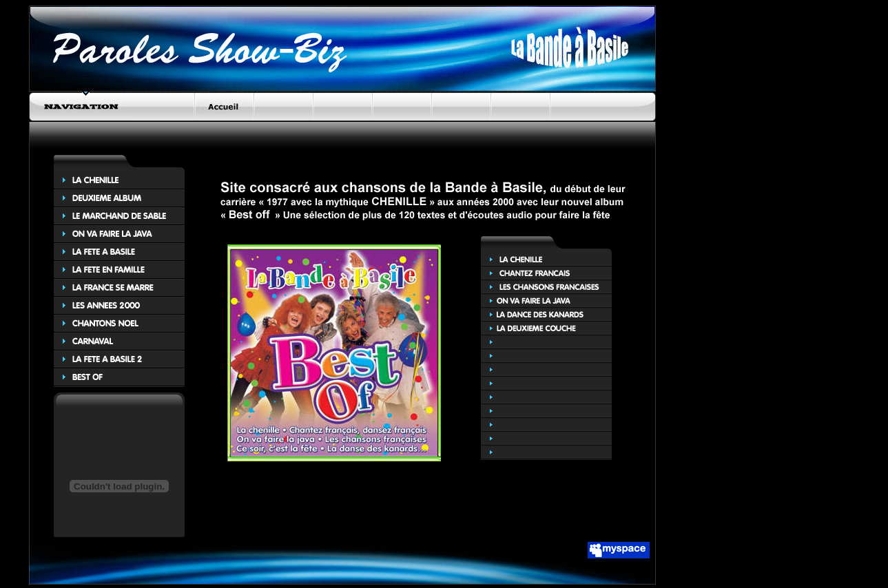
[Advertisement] (402, 157)
